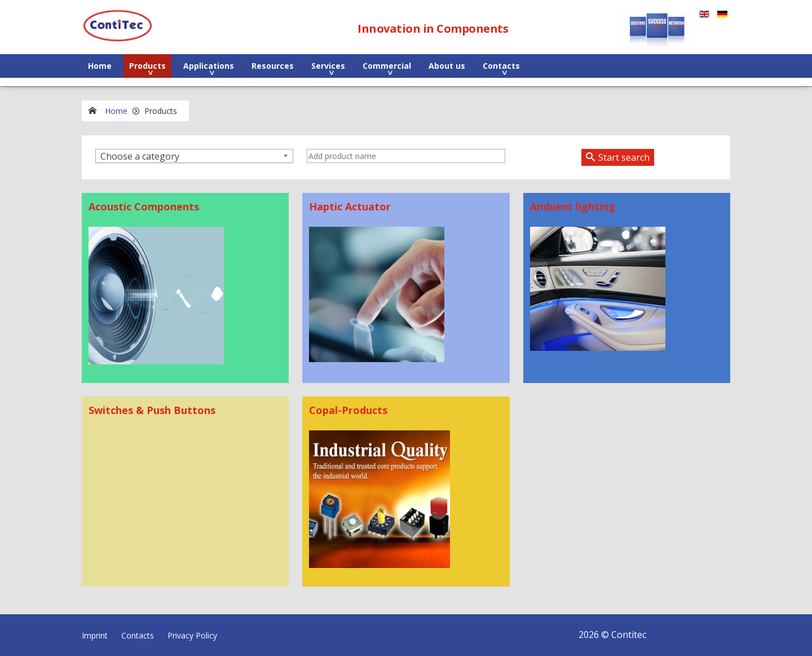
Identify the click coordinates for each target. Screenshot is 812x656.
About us (447, 66)
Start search (624, 157)
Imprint (95, 635)
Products (147, 66)
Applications (209, 66)
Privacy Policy (192, 635)
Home (100, 66)
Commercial (387, 66)
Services (328, 66)
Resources (273, 66)
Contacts (501, 66)
